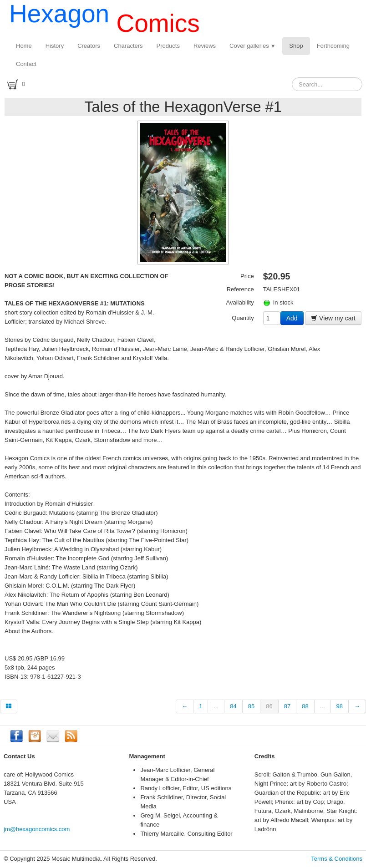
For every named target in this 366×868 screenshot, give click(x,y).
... (216, 706)
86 (269, 706)
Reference (240, 289)
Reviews (205, 46)
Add (292, 318)
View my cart (333, 318)
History (55, 46)
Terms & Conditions (337, 859)
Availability (240, 302)
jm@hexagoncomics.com (37, 829)
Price (247, 276)
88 (305, 706)
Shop (296, 46)
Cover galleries (252, 46)
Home (24, 46)
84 (233, 706)
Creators (89, 46)
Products (168, 46)
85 (251, 706)
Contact (26, 64)
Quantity (243, 318)
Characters (128, 46)
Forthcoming (333, 46)
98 (340, 706)
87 (287, 706)
